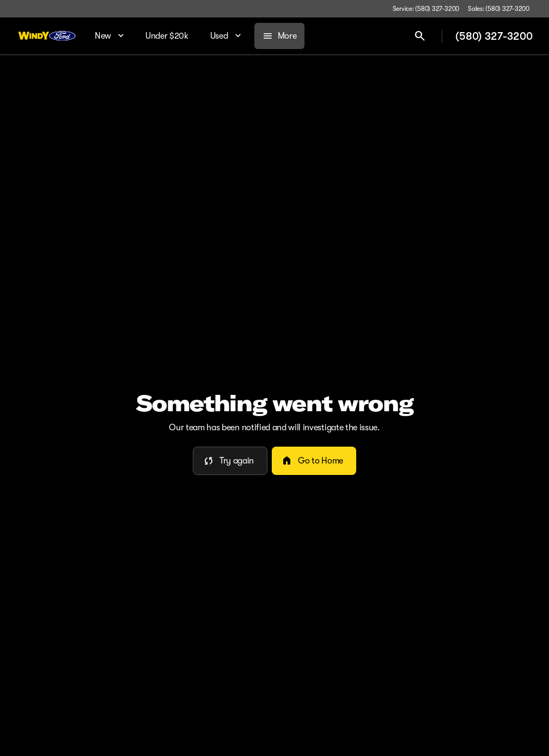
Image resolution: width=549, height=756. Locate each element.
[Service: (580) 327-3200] (426, 9)
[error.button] (230, 461)
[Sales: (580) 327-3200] (499, 9)
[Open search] (420, 36)
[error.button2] (314, 461)
